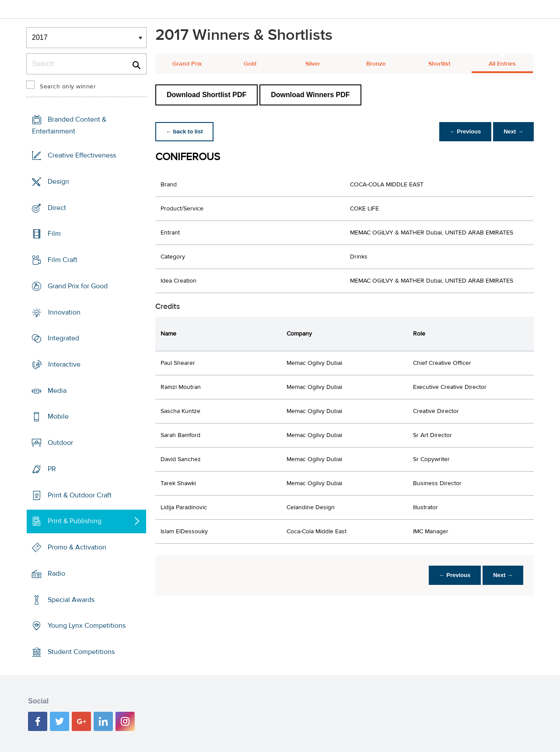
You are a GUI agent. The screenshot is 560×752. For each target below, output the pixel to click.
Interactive (64, 364)
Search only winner (68, 87)
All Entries (502, 64)
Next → (513, 131)
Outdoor (60, 443)
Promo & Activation (77, 547)
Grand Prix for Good (78, 286)
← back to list (184, 131)
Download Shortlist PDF (206, 95)
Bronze (376, 64)
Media (57, 391)
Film (54, 234)
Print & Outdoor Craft (80, 495)
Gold (250, 64)
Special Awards (71, 599)
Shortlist (439, 64)
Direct (57, 207)
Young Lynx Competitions (87, 626)
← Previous (465, 131)
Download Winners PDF (310, 95)
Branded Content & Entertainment (69, 125)
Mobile (58, 416)
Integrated (63, 338)
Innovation (64, 312)
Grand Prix (187, 64)
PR (52, 469)
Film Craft (63, 260)
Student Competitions (81, 652)
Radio (56, 574)
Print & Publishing (75, 521)
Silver (313, 64)
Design (58, 182)
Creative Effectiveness (82, 155)
